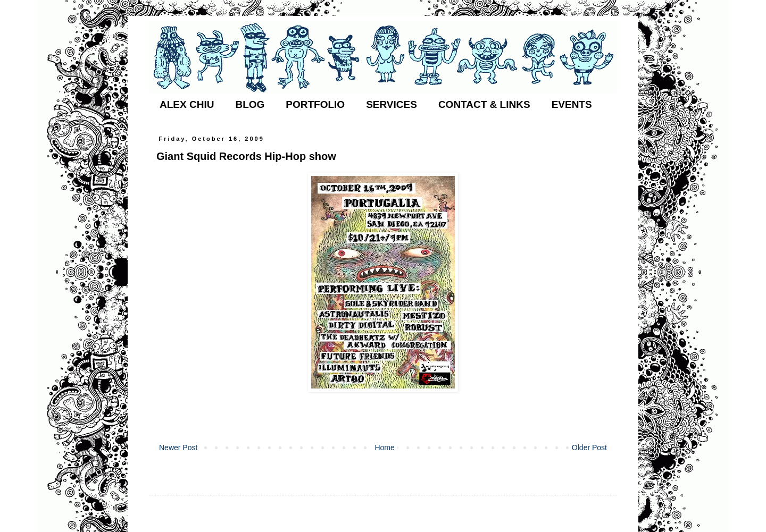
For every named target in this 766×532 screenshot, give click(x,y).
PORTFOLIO (315, 104)
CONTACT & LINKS (484, 104)
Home (384, 447)
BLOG (250, 104)
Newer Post (178, 447)
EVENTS (572, 104)
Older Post (589, 447)
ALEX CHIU (187, 104)
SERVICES (392, 104)
